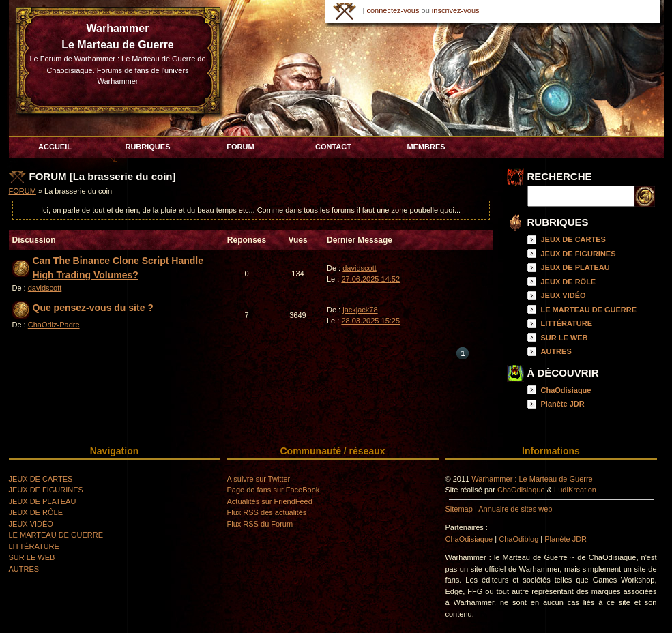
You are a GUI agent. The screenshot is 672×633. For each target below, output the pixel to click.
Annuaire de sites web (515, 509)
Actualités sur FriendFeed (270, 501)
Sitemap (459, 509)
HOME (345, 11)
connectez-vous (393, 10)
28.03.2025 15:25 (370, 321)
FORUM (23, 191)
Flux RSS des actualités (267, 512)
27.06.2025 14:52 (370, 279)
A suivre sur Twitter (259, 479)
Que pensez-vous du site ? (93, 308)
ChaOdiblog (518, 539)
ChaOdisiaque (566, 390)
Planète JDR (563, 404)
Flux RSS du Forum (260, 524)
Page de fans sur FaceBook (274, 490)
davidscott (45, 288)
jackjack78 (360, 310)
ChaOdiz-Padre (54, 325)
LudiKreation (575, 490)
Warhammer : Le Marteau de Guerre (532, 479)
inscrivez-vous (456, 10)
